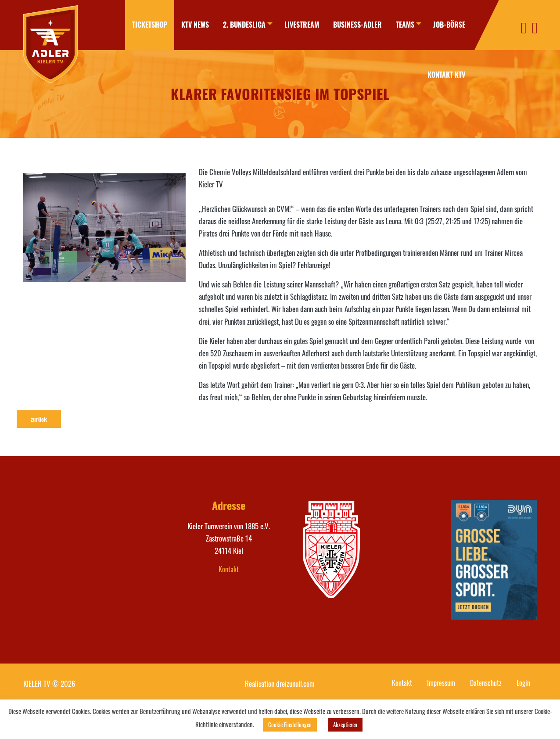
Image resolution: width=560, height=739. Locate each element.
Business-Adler (355, 25)
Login (523, 683)
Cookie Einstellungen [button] (290, 725)
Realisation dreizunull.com (280, 683)
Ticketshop (145, 25)
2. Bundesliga (240, 25)
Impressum (441, 683)
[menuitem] (145, 25)
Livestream (300, 25)
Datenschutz (486, 683)
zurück (39, 419)
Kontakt (229, 569)
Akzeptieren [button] (345, 725)
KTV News (191, 25)
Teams (403, 25)
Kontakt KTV (446, 75)
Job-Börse (449, 25)
